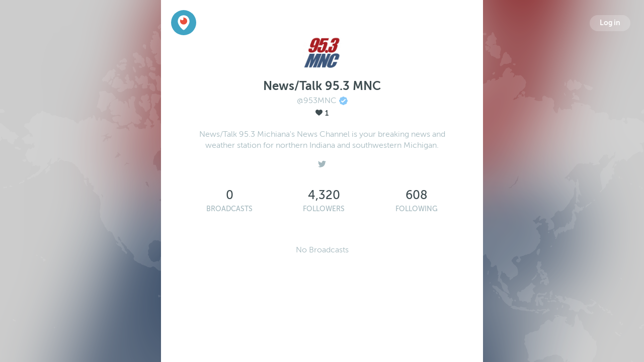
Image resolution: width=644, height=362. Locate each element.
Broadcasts (229, 209)
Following (417, 209)
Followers (324, 209)
